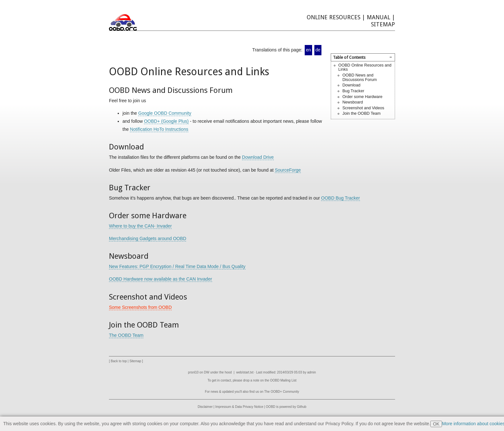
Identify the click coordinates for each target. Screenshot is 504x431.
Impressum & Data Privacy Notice (239, 407)
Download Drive (258, 157)
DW (207, 372)
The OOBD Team (126, 335)
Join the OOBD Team (361, 113)
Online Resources (333, 17)
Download (351, 85)
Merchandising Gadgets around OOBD (148, 238)
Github (302, 407)
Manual (378, 17)
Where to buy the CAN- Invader (140, 226)
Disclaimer (205, 407)
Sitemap (383, 24)
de (318, 50)
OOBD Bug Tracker (341, 198)
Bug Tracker (353, 91)
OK (436, 424)
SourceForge (288, 170)
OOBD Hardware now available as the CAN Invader (161, 279)
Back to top (119, 361)
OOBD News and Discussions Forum (360, 77)
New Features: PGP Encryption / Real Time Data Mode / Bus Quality (177, 266)
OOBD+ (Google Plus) (166, 121)
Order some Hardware (362, 97)
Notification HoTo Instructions (159, 129)
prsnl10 (193, 372)
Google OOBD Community (165, 113)
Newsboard (353, 102)
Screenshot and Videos (363, 108)
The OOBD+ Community (282, 392)
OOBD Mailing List (283, 380)
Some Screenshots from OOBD (140, 307)
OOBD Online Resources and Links (365, 67)
